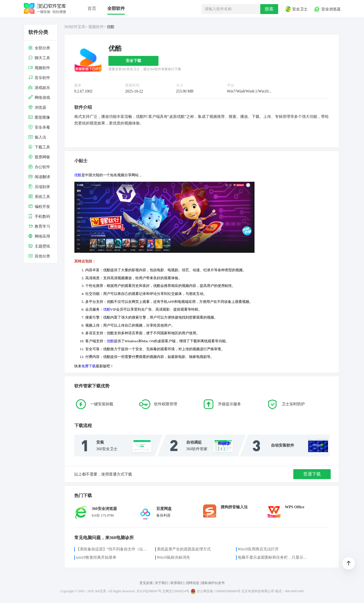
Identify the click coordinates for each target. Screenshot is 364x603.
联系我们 (177, 583)
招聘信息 (193, 583)
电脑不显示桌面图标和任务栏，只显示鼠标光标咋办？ (274, 557)
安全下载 (133, 61)
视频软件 (96, 27)
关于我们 (162, 583)
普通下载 (312, 474)
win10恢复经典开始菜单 (96, 557)
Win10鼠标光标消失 (174, 557)
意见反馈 (146, 583)
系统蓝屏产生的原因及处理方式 (184, 549)
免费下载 (89, 366)
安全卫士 (296, 9)
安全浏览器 (327, 9)
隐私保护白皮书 (213, 583)
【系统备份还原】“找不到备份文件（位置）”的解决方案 (112, 549)
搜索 (269, 9)
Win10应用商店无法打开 (258, 549)
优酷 (78, 175)
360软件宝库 (75, 27)
